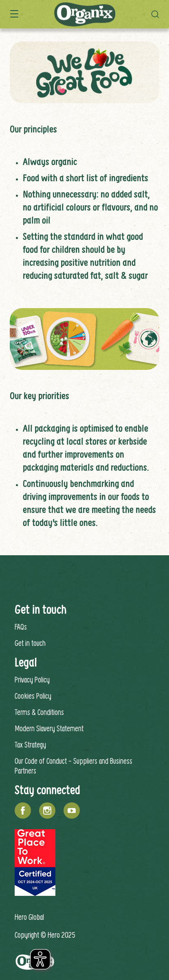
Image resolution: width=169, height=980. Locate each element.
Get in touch (30, 643)
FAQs (21, 627)
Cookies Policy (33, 696)
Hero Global (29, 917)
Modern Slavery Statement (49, 728)
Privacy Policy (32, 679)
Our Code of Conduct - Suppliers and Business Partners (74, 766)
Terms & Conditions (39, 712)
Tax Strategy (30, 744)
